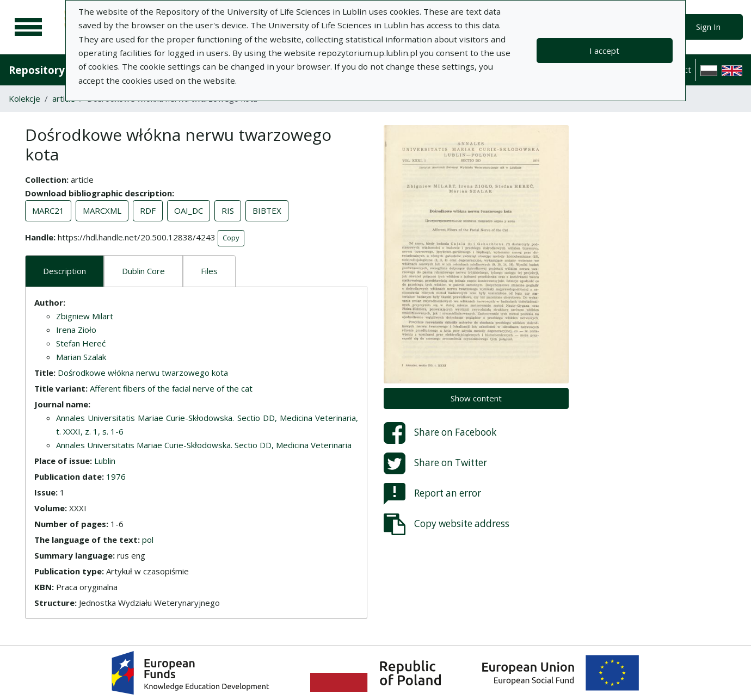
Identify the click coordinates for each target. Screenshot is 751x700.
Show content (476, 398)
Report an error (432, 494)
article (64, 98)
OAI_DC (189, 210)
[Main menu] (28, 27)
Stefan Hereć (81, 343)
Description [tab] (64, 271)
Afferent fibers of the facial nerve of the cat (171, 388)
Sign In (708, 27)
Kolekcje (24, 98)
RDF (148, 210)
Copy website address (447, 524)
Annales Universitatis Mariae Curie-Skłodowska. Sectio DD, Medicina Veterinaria (204, 445)
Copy (231, 238)
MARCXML (102, 210)
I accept (604, 51)
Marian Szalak (81, 357)
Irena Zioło (76, 330)
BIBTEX (267, 210)
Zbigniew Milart (85, 316)
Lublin (105, 461)
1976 (116, 476)
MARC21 (48, 210)
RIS (228, 210)
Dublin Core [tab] (143, 271)
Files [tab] (209, 271)
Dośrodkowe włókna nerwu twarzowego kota (143, 373)
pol (148, 540)
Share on (440, 433)
